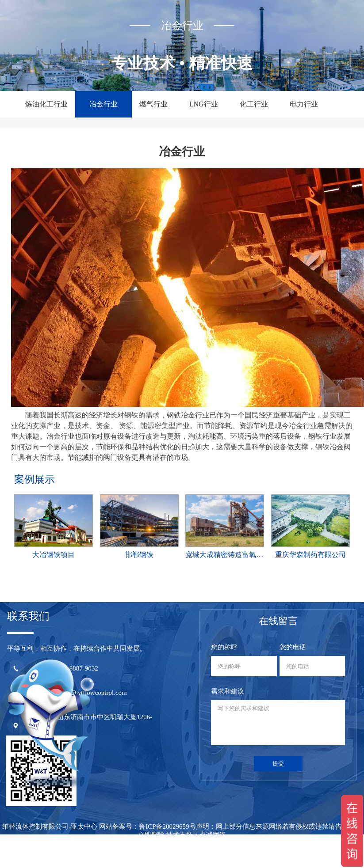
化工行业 (254, 104)
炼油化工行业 (46, 104)
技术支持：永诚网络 (196, 835)
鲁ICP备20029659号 (167, 826)
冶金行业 (103, 104)
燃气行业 (153, 104)
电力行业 (304, 104)
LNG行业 (204, 104)
